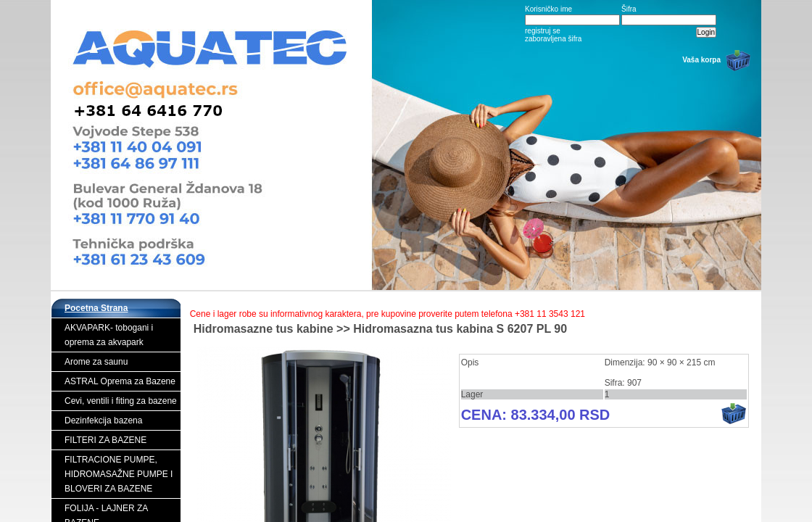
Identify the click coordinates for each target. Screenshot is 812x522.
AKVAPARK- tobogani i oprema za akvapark (109, 335)
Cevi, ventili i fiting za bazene (121, 401)
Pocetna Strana (96, 308)
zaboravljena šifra (553, 39)
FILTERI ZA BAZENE (105, 440)
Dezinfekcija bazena (103, 420)
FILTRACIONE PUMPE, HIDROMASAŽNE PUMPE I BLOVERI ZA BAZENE (119, 474)
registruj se (543, 31)
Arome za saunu (96, 362)
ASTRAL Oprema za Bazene (120, 381)
